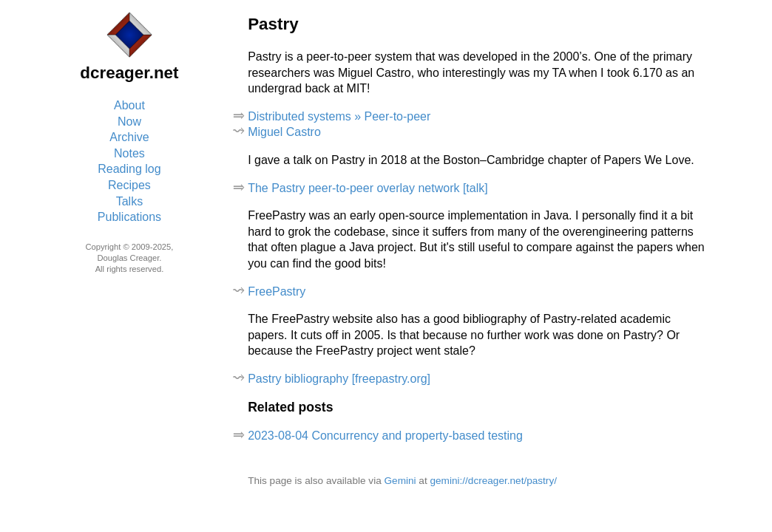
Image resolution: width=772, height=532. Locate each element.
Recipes (129, 185)
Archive (129, 137)
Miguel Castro (284, 132)
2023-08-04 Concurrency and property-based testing (385, 436)
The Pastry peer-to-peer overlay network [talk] (368, 188)
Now (129, 122)
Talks (129, 201)
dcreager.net (129, 73)
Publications (129, 217)
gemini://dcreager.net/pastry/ (493, 481)
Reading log (129, 169)
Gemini (400, 481)
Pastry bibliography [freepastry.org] (339, 379)
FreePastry (277, 291)
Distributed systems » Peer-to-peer (339, 116)
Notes (129, 153)
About (129, 105)
